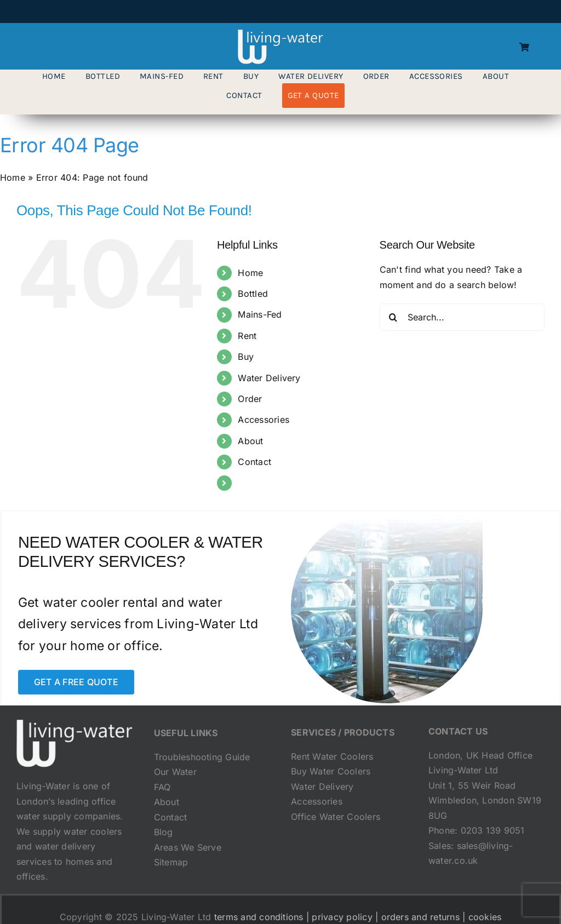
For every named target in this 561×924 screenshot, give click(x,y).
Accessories (264, 420)
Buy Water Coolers (331, 771)
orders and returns (420, 917)
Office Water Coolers (336, 817)
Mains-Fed (260, 314)
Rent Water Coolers (332, 756)
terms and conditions (259, 917)
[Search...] (462, 317)
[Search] (393, 317)
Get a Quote (263, 483)
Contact (254, 462)
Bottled (253, 294)
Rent (247, 336)
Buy (246, 357)
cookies (485, 917)
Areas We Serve (188, 847)
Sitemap (171, 862)
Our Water (175, 772)
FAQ (162, 787)
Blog (164, 832)
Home (13, 177)
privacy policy (342, 917)
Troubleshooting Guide (202, 757)
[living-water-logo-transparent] (280, 34)
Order (250, 399)
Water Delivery (269, 378)
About (250, 441)
